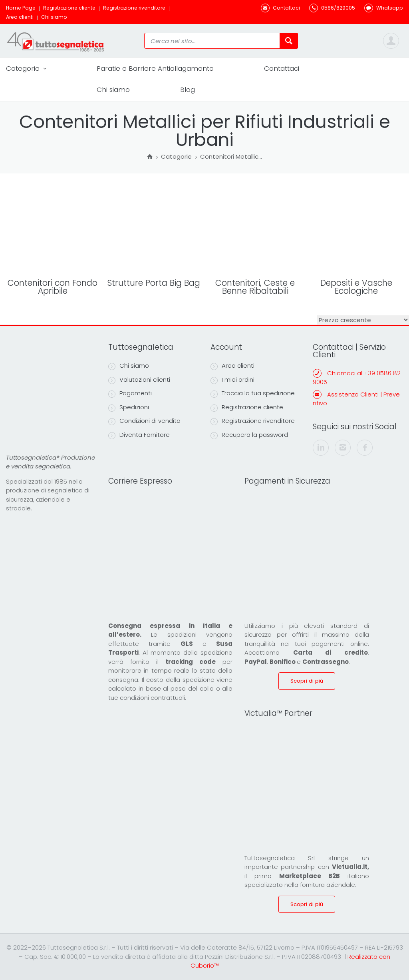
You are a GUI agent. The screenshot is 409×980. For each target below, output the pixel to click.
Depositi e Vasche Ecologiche (356, 287)
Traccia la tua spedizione (253, 393)
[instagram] (343, 448)
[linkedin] (321, 448)
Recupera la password (249, 435)
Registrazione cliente (69, 8)
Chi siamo (54, 17)
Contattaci (282, 68)
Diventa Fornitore (139, 435)
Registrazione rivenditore (134, 8)
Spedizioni (129, 407)
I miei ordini (232, 380)
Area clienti (20, 17)
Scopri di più (307, 681)
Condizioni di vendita (144, 421)
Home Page (21, 8)
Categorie (26, 69)
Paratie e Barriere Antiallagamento (155, 68)
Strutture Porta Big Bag (154, 283)
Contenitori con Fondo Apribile (53, 287)
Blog (188, 90)
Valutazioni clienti (139, 380)
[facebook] (365, 448)
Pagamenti (130, 393)
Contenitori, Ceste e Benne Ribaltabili (255, 287)
